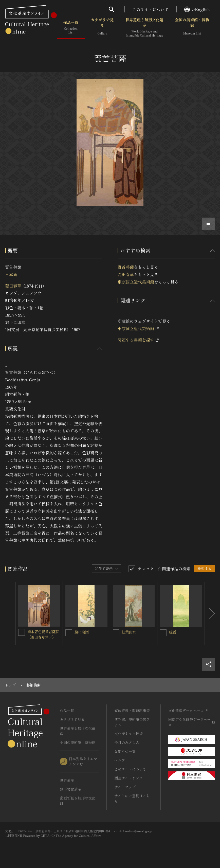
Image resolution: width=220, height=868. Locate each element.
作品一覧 (71, 28)
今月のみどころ (127, 742)
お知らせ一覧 (125, 751)
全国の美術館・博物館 (192, 28)
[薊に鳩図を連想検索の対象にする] (69, 633)
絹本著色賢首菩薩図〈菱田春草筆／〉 (43, 634)
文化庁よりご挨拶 (129, 734)
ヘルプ (120, 760)
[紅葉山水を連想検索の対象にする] (116, 633)
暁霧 (173, 632)
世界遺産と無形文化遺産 (144, 28)
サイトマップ (125, 787)
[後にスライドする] (210, 614)
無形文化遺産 (70, 789)
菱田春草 (13, 286)
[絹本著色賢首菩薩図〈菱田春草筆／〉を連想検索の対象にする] (22, 632)
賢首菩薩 (126, 267)
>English (197, 9)
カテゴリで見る (102, 28)
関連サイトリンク (129, 778)
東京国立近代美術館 (136, 282)
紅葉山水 (129, 632)
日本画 (11, 274)
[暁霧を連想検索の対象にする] (163, 633)
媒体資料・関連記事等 (132, 711)
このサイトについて (151, 9)
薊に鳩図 (82, 632)
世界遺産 (67, 780)
